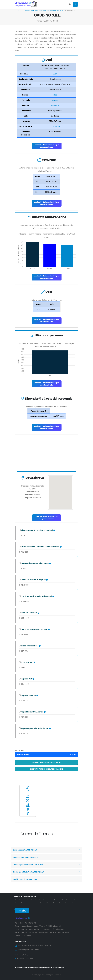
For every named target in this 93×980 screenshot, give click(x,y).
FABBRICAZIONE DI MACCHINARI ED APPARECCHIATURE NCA (44, 11)
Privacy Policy (23, 955)
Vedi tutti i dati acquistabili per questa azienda (46, 146)
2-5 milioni (55, 126)
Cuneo (55, 100)
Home (20, 11)
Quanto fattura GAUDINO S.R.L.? (26, 857)
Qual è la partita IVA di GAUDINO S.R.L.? (29, 872)
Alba (55, 95)
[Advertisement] (46, 453)
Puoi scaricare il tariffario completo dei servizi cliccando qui (41, 967)
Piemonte (55, 105)
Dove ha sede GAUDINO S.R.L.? (26, 850)
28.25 (55, 74)
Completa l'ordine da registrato (46, 762)
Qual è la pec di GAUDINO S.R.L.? (26, 879)
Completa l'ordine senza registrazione (46, 769)
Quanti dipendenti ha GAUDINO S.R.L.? (29, 865)
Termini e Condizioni (26, 958)
